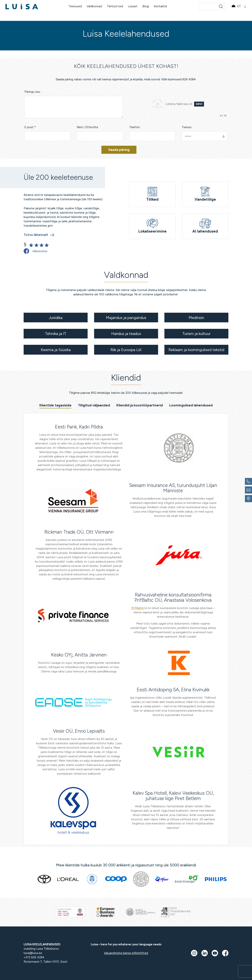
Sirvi (199, 104)
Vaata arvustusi (40, 251)
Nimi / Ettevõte (88, 127)
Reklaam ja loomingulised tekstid (196, 350)
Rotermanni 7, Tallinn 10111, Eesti (45, 962)
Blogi (146, 6)
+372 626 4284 (34, 957)
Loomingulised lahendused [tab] (191, 405)
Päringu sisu (32, 92)
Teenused (75, 6)
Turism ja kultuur (196, 334)
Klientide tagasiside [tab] (55, 405)
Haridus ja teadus (126, 334)
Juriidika (56, 318)
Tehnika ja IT (56, 334)
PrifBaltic (138, 608)
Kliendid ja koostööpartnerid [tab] (140, 405)
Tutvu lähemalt (36, 235)
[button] (239, 7)
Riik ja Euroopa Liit (126, 350)
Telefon (134, 127)
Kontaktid (160, 6)
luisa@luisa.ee (33, 953)
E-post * (30, 127)
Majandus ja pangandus (126, 318)
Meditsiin (196, 318)
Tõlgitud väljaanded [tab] (94, 405)
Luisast (133, 6)
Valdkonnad (94, 6)
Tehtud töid (115, 6)
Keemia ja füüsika (56, 350)
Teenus (187, 127)
